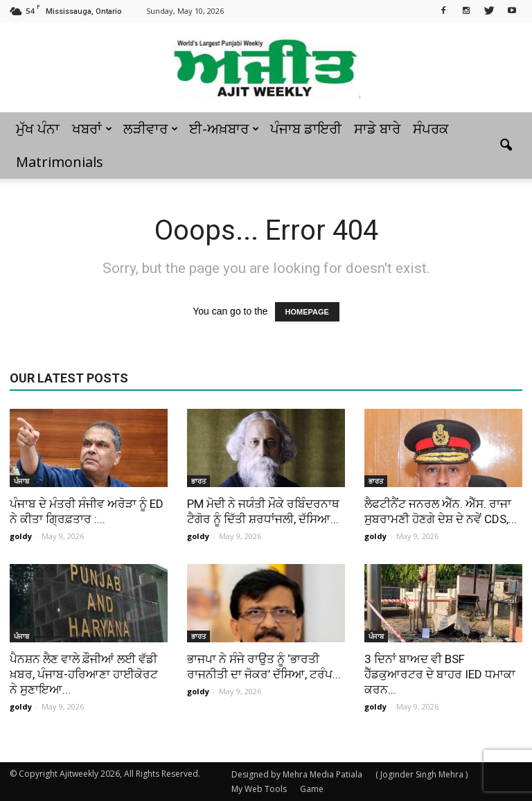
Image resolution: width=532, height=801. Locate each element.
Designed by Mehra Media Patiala (297, 774)
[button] (506, 146)
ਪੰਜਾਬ (21, 481)
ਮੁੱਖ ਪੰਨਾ (38, 129)
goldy (21, 536)
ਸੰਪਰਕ (431, 129)
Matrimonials (60, 162)
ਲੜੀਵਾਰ (151, 129)
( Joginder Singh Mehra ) (422, 774)
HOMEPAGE (307, 312)
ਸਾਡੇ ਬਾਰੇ (377, 129)
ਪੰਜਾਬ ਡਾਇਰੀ (306, 129)
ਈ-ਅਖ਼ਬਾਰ (224, 129)
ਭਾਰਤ (198, 481)
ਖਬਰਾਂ (92, 129)
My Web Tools (259, 789)
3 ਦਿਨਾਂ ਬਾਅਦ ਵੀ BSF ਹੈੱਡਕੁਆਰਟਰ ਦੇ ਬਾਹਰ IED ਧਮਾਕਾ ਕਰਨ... (440, 674)
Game (312, 789)
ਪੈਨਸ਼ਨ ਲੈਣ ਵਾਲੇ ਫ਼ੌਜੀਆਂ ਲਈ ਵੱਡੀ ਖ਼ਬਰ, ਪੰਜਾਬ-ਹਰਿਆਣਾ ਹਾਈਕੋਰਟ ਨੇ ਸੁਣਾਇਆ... (84, 674)
